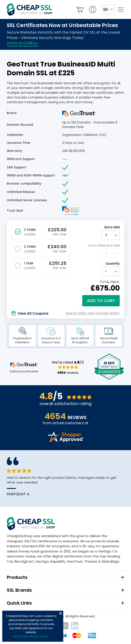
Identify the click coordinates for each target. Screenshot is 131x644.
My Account (93, 9)
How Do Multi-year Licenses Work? (93, 313)
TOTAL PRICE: (110, 282)
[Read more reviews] (65, 441)
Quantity (113, 264)
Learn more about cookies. (31, 636)
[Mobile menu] (121, 9)
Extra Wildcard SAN (104, 245)
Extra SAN (112, 227)
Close (61, 613)
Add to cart (101, 301)
